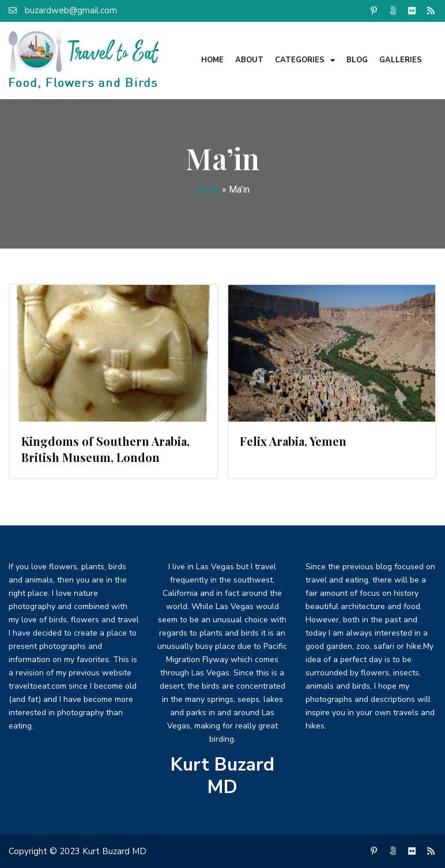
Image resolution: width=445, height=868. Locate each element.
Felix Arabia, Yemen (293, 441)
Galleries (401, 60)
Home (212, 60)
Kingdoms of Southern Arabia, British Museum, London (105, 449)
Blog (357, 60)
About (249, 60)
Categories (305, 60)
